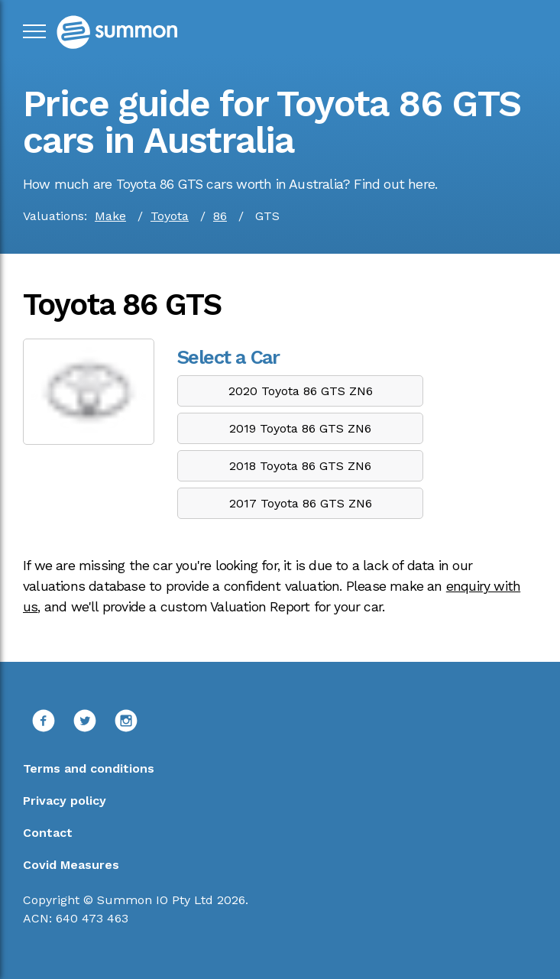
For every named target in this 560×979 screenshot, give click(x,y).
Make (110, 216)
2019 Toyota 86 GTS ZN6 (300, 428)
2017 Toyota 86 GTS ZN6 (301, 503)
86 (220, 216)
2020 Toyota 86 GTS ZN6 (301, 391)
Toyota (170, 216)
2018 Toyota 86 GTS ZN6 (300, 466)
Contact (48, 833)
